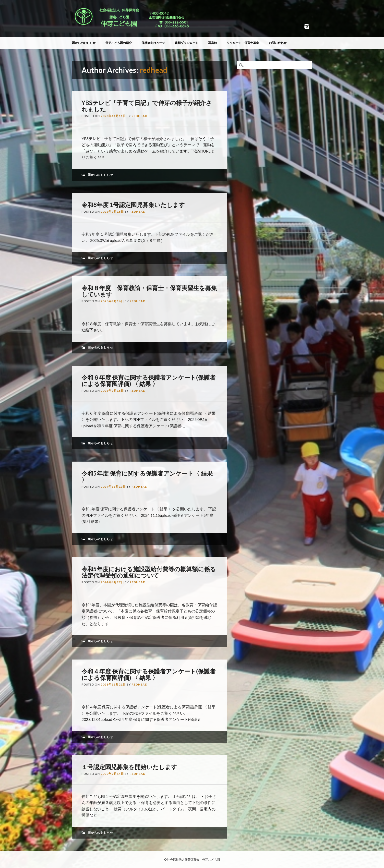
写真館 (213, 43)
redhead (154, 70)
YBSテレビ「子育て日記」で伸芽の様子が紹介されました (147, 106)
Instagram (307, 26)
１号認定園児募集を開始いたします (129, 767)
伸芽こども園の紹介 (119, 43)
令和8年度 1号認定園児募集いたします (133, 205)
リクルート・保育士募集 (243, 43)
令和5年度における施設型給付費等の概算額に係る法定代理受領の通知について (149, 572)
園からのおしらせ (84, 43)
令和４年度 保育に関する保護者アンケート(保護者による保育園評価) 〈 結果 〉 (149, 674)
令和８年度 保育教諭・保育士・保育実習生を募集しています (149, 291)
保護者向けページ (153, 43)
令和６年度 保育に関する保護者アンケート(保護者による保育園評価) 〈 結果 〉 (149, 381)
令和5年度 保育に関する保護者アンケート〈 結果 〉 (147, 476)
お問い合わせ (278, 43)
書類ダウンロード (187, 43)
